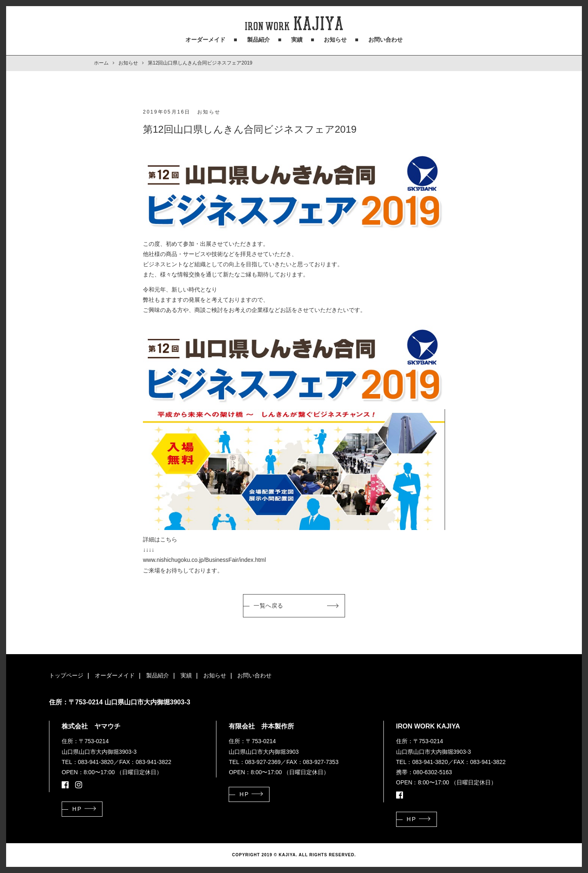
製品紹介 (258, 40)
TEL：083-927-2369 (255, 762)
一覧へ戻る (268, 606)
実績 (297, 40)
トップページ (66, 675)
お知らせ (335, 40)
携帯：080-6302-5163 (424, 772)
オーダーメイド (205, 40)
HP (77, 809)
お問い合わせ (385, 40)
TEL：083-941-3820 (88, 762)
